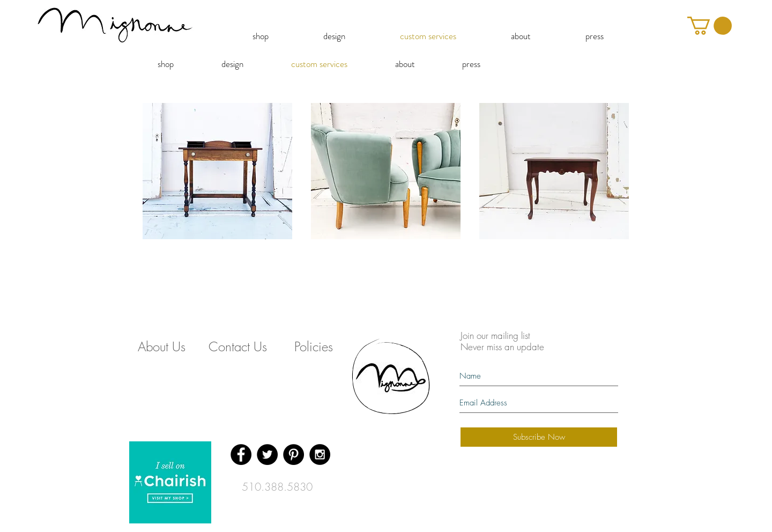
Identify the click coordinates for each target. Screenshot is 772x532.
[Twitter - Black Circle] (267, 455)
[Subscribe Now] (539, 437)
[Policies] (314, 347)
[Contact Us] (237, 347)
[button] (710, 26)
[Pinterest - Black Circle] (294, 455)
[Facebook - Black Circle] (241, 455)
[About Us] (161, 347)
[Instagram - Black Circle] (320, 455)
